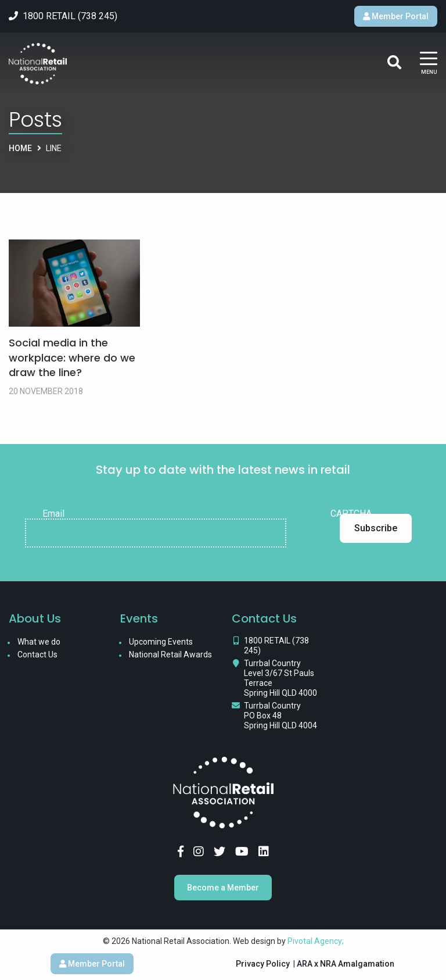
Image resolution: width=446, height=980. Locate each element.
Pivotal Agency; (316, 941)
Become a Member (223, 888)
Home (20, 148)
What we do (39, 642)
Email (53, 514)
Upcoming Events (161, 642)
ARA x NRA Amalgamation (346, 964)
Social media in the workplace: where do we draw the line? (72, 357)
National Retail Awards (170, 654)
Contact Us (37, 654)
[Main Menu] (429, 64)
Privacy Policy (263, 964)
